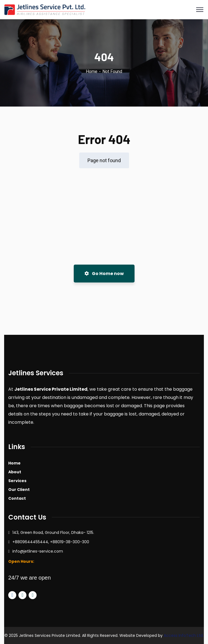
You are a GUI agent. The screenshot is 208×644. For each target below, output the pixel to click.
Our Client (19, 490)
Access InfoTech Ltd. (184, 635)
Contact (17, 498)
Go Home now (104, 274)
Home (92, 71)
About (15, 472)
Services (17, 481)
